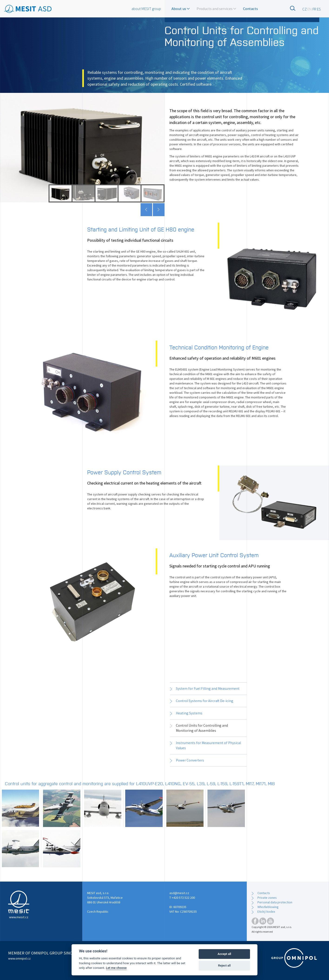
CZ (304, 9)
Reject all (224, 965)
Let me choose (116, 968)
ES (319, 9)
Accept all (224, 954)
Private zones (267, 898)
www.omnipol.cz (19, 958)
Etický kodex (266, 912)
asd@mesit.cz (179, 893)
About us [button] (181, 9)
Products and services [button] (216, 9)
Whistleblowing (268, 907)
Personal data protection (275, 902)
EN (310, 9)
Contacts (250, 9)
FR (314, 9)
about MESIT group (146, 9)
